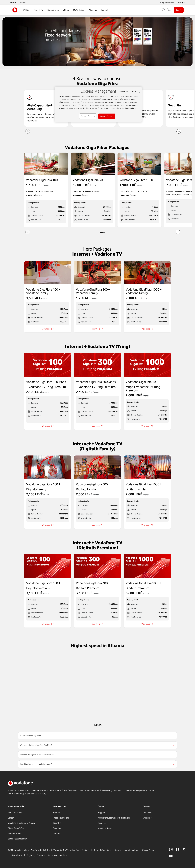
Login (179, 10)
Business (23, 2)
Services (102, 823)
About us (93, 10)
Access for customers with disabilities (114, 818)
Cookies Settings (88, 116)
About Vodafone (15, 813)
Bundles (57, 813)
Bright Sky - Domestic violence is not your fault (47, 855)
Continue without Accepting (129, 91)
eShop (66, 10)
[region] (97, 736)
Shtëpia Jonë (53, 10)
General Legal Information (127, 850)
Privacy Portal (16, 855)
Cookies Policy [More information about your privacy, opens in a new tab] (131, 108)
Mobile (26, 10)
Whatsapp (147, 818)
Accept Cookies (107, 116)
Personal (13, 2)
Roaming (57, 828)
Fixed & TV (38, 10)
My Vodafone (79, 10)
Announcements (15, 833)
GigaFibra (57, 823)
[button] (97, 736)
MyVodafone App (167, 2)
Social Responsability (17, 839)
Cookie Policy (148, 850)
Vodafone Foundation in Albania (22, 823)
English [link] (183, 2)
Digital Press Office (16, 828)
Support (105, 10)
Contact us (148, 813)
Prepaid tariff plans (61, 818)
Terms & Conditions (102, 850)
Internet (57, 833)
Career (11, 818)
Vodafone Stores (105, 828)
